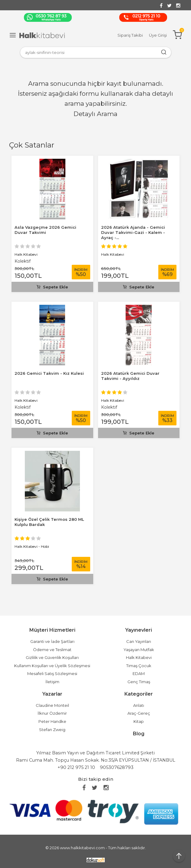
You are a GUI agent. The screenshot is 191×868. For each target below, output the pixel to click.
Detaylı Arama (95, 114)
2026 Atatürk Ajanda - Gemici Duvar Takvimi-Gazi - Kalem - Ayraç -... (133, 232)
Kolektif (23, 261)
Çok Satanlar (32, 145)
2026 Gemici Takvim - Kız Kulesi (49, 373)
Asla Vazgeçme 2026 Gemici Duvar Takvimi (45, 230)
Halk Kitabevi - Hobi (32, 546)
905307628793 (117, 767)
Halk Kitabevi (26, 254)
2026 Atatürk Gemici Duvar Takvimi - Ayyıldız (130, 376)
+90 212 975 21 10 (76, 767)
